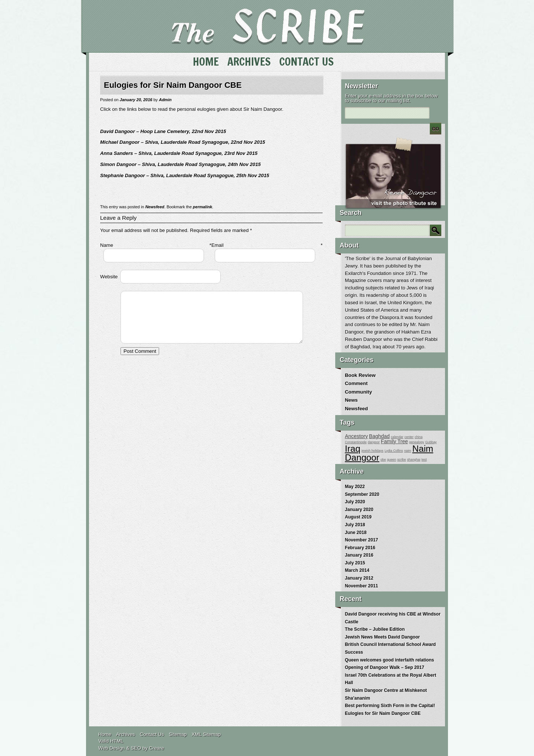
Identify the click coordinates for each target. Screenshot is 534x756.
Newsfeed (155, 207)
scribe (401, 460)
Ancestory (356, 436)
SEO (136, 748)
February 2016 (360, 548)
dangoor (374, 442)
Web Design (112, 748)
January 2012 (359, 578)
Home (206, 62)
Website (109, 277)
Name (107, 245)
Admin (165, 100)
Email (217, 245)
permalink (202, 207)
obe (383, 460)
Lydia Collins (394, 451)
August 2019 (358, 517)
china (418, 437)
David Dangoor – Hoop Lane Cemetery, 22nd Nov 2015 (163, 131)
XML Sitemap (206, 734)
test (424, 460)
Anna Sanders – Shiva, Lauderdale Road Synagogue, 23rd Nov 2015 (179, 153)
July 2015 (355, 563)
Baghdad (379, 436)
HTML (117, 741)
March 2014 (357, 570)
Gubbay (431, 442)
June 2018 (356, 533)
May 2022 (355, 487)
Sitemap (178, 734)
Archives (249, 62)
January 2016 (359, 555)
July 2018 (355, 525)
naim (408, 451)
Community (358, 392)
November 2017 (361, 540)
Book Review (360, 375)
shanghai (414, 460)
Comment (356, 383)
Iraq (353, 449)
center (409, 437)
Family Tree (394, 441)
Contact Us (306, 62)
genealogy (417, 442)
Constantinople (356, 442)
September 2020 (362, 494)
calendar (397, 437)
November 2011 (361, 586)
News (351, 400)
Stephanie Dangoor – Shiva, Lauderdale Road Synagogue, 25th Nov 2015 (185, 175)
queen (392, 460)
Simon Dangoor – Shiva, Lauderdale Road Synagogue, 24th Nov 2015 (180, 164)
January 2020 (359, 510)
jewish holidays (373, 451)
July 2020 (355, 502)
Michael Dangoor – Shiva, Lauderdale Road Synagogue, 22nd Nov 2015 (183, 142)
